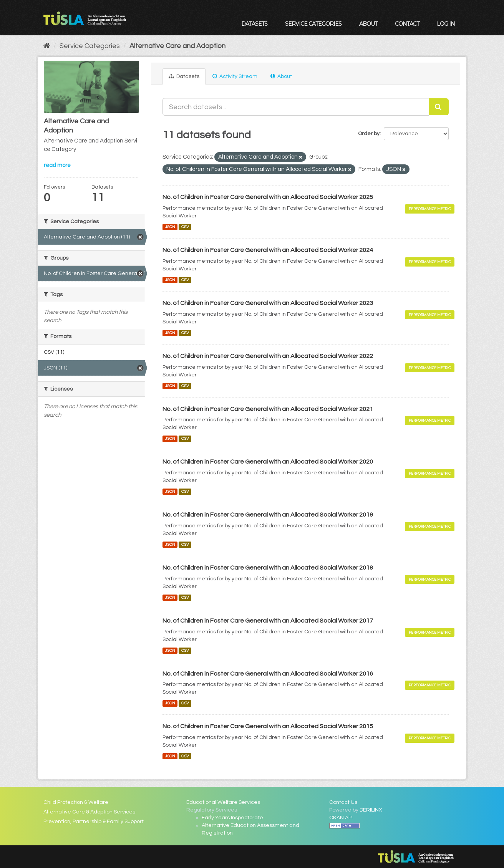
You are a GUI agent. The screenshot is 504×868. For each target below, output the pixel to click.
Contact (407, 24)
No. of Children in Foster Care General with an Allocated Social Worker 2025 (268, 197)
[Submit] (439, 107)
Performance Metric (430, 209)
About (368, 24)
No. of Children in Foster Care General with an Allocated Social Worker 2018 (268, 568)
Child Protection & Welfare (76, 802)
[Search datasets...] (296, 107)
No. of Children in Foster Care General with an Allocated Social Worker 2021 (268, 409)
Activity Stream (235, 76)
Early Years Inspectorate (232, 818)
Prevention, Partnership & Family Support (94, 822)
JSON (170, 227)
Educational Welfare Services (223, 802)
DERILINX (371, 810)
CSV (185, 227)
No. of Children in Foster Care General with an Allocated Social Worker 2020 (268, 462)
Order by (369, 134)
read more (57, 165)
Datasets (254, 24)
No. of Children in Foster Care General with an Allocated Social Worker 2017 (268, 621)
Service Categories (313, 24)
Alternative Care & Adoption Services (89, 812)
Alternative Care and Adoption (177, 46)
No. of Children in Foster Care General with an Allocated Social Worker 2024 (268, 250)
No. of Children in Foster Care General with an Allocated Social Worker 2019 (268, 515)
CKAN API (341, 818)
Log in (446, 24)
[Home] (47, 46)
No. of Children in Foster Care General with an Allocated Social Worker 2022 (268, 356)
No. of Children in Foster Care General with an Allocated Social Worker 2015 (268, 726)
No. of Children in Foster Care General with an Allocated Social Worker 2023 (268, 303)
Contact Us (343, 802)
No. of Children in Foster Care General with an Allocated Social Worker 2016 (268, 674)
